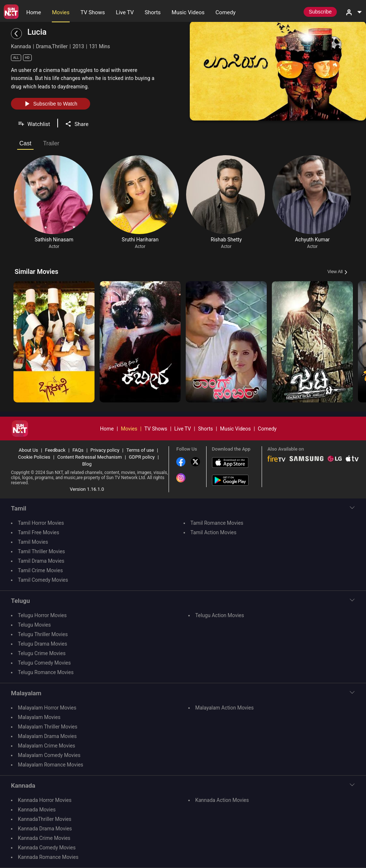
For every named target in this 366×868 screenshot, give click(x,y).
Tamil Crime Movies (40, 570)
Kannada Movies (37, 810)
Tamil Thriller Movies (41, 551)
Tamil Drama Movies (41, 561)
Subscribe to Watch (51, 104)
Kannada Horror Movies (45, 800)
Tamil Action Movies (213, 532)
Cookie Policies (34, 457)
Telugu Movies (34, 625)
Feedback (55, 450)
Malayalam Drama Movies (47, 736)
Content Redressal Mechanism (90, 457)
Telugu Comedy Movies (44, 663)
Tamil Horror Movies (41, 523)
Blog (87, 464)
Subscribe (320, 12)
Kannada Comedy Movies (47, 848)
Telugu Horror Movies (42, 615)
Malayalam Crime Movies (47, 746)
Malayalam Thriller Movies (48, 727)
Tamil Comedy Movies (43, 580)
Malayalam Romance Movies (51, 765)
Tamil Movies (33, 542)
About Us (28, 450)
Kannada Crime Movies (44, 838)
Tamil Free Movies (38, 532)
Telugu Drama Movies (43, 644)
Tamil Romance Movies (217, 523)
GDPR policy (142, 457)
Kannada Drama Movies (45, 829)
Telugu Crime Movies (42, 653)
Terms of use (140, 450)
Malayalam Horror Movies (47, 708)
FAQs (78, 450)
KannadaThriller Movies (45, 819)
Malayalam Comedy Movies (49, 755)
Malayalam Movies (39, 717)
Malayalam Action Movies (224, 708)
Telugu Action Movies (220, 615)
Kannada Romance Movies (48, 857)
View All (335, 272)
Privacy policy (105, 450)
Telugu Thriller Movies (43, 634)
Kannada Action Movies (222, 800)
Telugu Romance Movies (46, 672)
